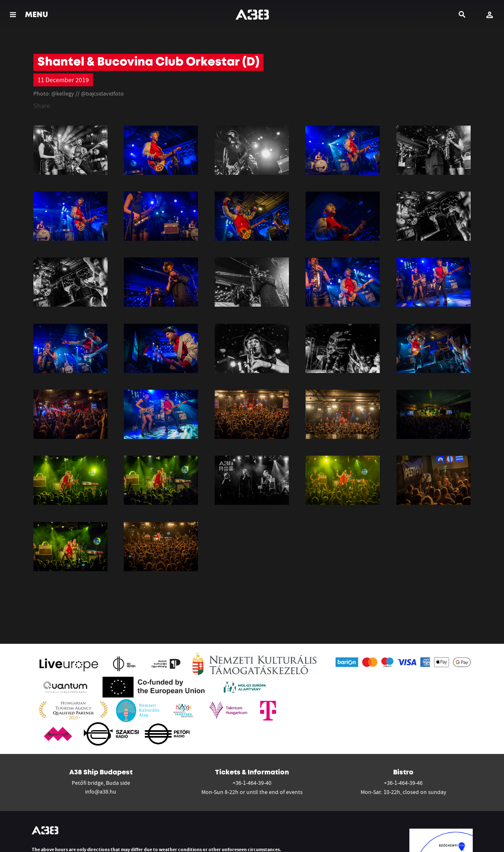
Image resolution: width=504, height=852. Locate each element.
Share (42, 106)
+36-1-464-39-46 (403, 783)
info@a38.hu (101, 792)
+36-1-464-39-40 (252, 783)
